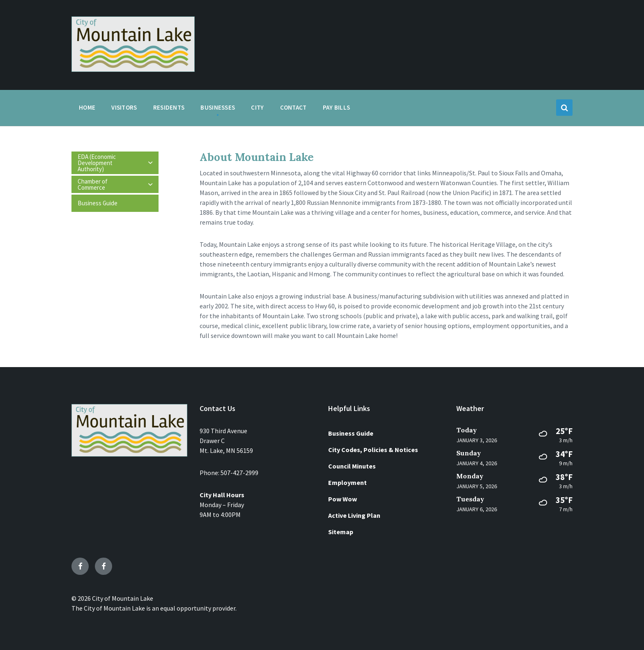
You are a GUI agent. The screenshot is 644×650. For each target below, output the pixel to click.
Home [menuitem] (87, 107)
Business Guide (351, 433)
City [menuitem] (257, 107)
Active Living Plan (354, 515)
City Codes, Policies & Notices (373, 450)
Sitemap (341, 532)
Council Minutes (352, 466)
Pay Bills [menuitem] (337, 107)
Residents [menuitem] (169, 107)
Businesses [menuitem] (218, 107)
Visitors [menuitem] (124, 107)
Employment (347, 482)
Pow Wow (343, 499)
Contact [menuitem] (293, 107)
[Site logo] (133, 69)
